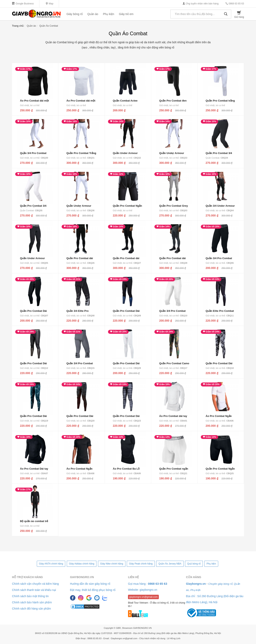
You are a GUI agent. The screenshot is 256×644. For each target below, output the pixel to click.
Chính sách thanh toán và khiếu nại (34, 590)
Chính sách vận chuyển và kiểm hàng (35, 584)
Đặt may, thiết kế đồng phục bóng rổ (93, 590)
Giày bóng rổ (74, 14)
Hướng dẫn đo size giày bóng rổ (90, 584)
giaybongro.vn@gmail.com (143, 597)
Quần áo (93, 14)
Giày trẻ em (126, 14)
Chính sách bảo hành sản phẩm (32, 602)
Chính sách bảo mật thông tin (30, 596)
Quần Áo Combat (49, 26)
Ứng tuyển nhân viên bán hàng (200, 4)
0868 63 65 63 (235, 4)
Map (49, 4)
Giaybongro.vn (82, 577)
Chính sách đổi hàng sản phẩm (31, 609)
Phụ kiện (109, 14)
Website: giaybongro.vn (143, 590)
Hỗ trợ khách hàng (27, 577)
